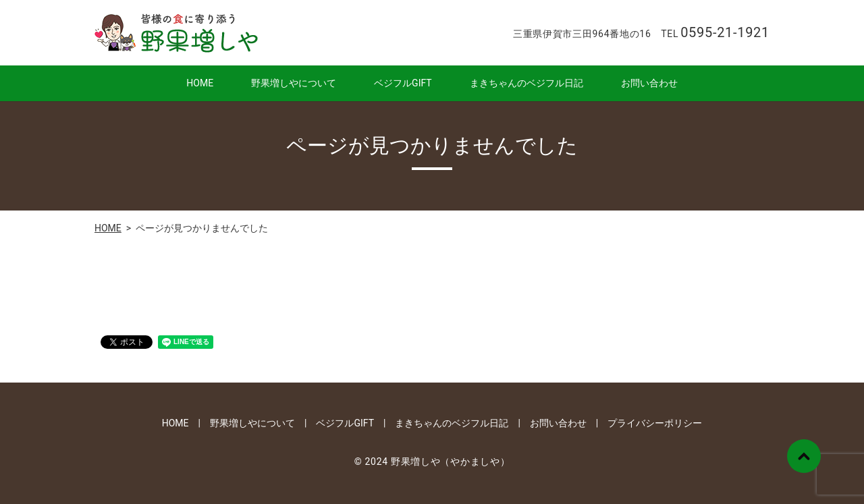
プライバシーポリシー (655, 423)
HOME (200, 83)
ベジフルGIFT (403, 83)
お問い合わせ (649, 83)
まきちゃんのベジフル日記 (526, 83)
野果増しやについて (294, 83)
